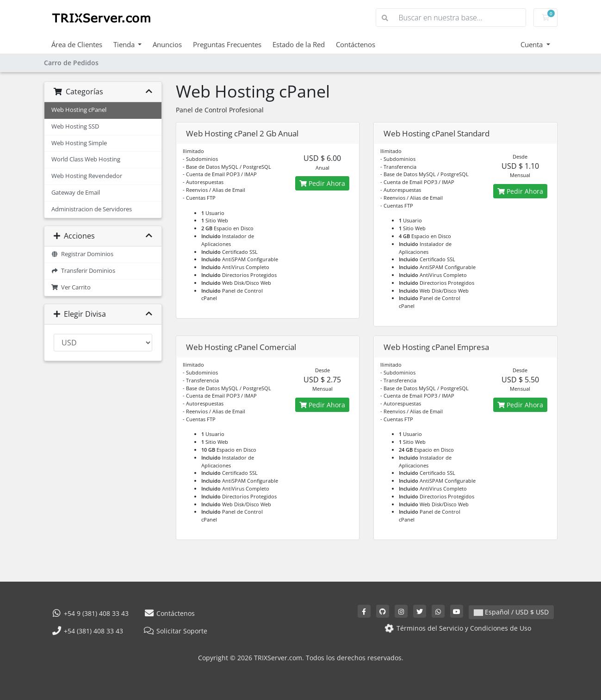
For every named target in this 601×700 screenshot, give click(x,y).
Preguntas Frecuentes (227, 44)
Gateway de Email (76, 193)
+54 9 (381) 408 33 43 (90, 613)
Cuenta (533, 44)
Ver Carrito (71, 287)
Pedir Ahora (322, 183)
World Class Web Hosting (86, 159)
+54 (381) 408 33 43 (87, 631)
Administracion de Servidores (92, 209)
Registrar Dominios (83, 254)
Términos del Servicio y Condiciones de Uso (457, 628)
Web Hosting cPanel (79, 110)
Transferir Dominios (84, 271)
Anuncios (167, 44)
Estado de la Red (299, 44)
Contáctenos (356, 44)
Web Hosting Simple (79, 143)
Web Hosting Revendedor (87, 176)
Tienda (125, 44)
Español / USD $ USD (511, 612)
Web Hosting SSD (75, 126)
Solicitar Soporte (175, 631)
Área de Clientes (77, 44)
